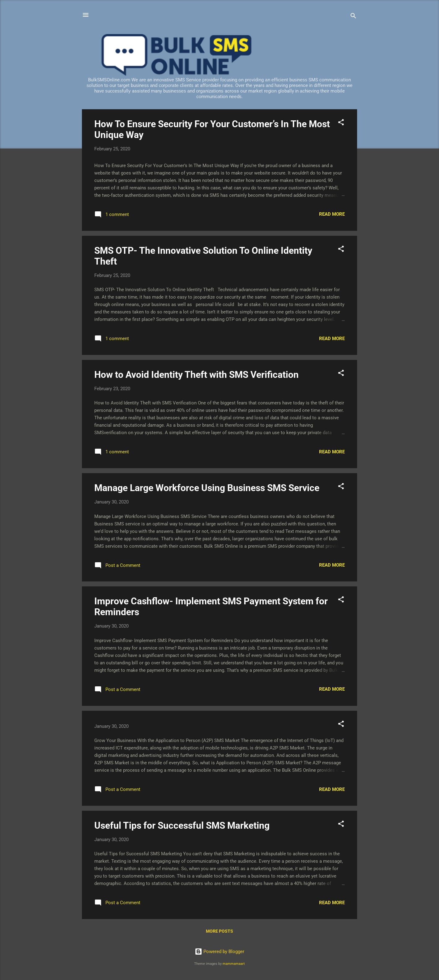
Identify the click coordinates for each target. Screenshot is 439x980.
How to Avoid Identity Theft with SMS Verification (196, 375)
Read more (332, 214)
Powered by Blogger (219, 952)
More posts (219, 931)
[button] (341, 123)
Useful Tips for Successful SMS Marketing (182, 825)
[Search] (353, 17)
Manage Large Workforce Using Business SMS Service (207, 488)
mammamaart (234, 964)
